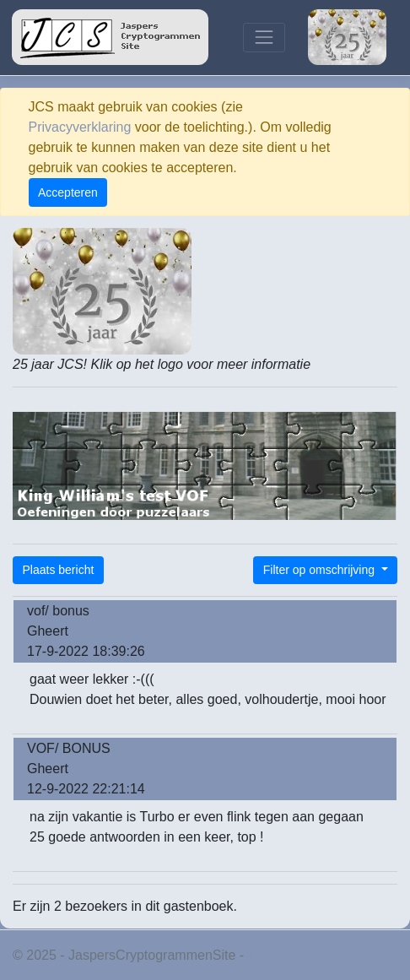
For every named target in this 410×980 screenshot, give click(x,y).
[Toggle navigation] (264, 38)
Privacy (270, 955)
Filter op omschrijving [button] (321, 570)
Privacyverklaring (80, 127)
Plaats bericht (59, 570)
